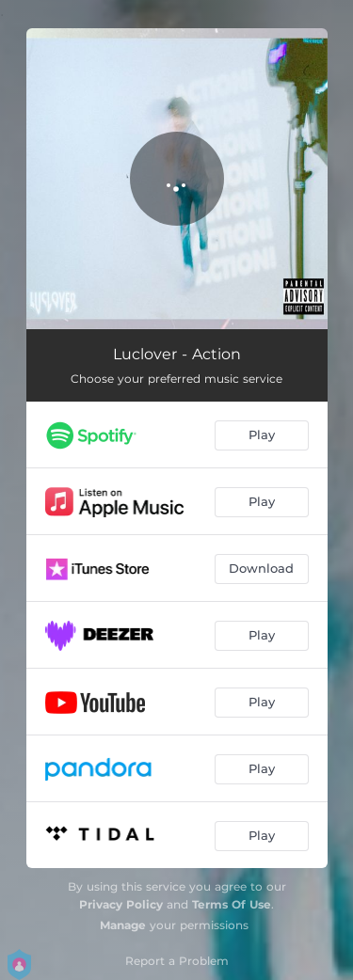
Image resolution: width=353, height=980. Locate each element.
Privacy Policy (121, 904)
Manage (123, 925)
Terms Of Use (232, 904)
